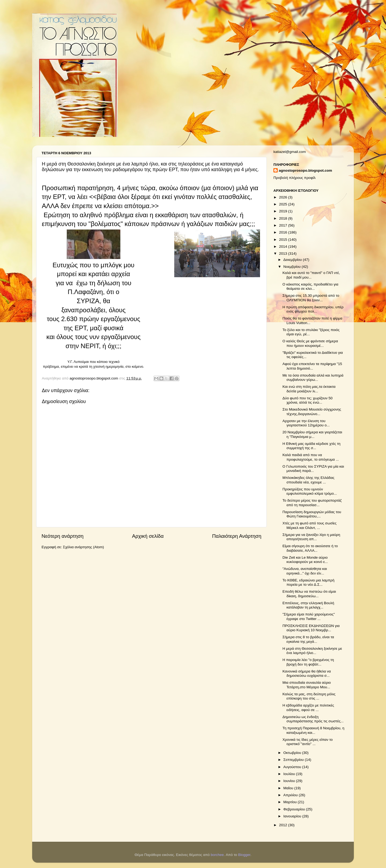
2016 (284, 232)
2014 (284, 247)
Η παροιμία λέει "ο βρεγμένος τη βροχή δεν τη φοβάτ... (308, 662)
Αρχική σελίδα (148, 536)
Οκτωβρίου (293, 753)
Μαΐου (289, 788)
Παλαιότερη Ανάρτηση (237, 536)
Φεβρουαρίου (295, 809)
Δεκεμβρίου (293, 260)
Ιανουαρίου (293, 816)
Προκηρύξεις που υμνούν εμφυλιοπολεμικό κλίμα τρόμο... (310, 491)
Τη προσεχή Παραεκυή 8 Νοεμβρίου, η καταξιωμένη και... (313, 730)
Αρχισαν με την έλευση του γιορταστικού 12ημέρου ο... (306, 423)
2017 (284, 225)
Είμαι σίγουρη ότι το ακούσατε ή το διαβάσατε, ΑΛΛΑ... (310, 548)
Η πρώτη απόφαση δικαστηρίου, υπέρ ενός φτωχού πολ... (313, 309)
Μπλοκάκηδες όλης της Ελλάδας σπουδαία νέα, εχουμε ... (309, 480)
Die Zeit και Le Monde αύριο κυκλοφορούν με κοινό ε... (305, 560)
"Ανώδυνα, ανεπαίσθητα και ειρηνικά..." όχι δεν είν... (305, 571)
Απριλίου (291, 795)
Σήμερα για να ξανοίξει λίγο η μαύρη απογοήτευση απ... (311, 537)
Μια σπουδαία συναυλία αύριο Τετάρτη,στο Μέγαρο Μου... (307, 685)
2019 (284, 211)
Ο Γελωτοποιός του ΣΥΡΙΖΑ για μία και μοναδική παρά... (313, 469)
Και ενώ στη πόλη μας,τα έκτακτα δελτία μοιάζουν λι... (309, 389)
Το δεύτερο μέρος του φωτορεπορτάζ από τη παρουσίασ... (312, 503)
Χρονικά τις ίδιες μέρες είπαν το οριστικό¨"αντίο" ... (308, 742)
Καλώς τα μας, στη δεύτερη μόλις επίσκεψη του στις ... (309, 696)
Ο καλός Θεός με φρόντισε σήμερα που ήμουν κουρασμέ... (310, 343)
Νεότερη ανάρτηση (63, 536)
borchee (217, 855)
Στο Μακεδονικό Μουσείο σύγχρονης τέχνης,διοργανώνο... (312, 412)
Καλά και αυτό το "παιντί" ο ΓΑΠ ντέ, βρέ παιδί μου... (311, 275)
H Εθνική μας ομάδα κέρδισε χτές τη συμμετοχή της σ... (311, 446)
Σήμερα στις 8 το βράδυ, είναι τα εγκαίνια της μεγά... (308, 639)
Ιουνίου (290, 781)
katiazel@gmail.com (290, 152)
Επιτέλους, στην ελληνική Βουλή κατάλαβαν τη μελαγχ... (308, 605)
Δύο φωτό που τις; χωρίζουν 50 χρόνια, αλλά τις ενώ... (308, 400)
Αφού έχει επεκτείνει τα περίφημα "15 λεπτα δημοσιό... (312, 366)
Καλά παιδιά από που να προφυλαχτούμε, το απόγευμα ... (311, 457)
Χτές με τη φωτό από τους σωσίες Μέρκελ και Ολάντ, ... (310, 525)
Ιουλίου (290, 774)
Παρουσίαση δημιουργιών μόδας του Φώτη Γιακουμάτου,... (312, 514)
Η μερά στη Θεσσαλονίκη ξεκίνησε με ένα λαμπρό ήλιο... (312, 651)
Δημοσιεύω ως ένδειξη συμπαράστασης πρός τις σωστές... (313, 719)
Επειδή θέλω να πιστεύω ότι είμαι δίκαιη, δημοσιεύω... (309, 594)
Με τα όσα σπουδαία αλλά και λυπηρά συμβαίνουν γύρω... (313, 377)
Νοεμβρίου (292, 267)
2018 (284, 218)
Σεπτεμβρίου (294, 760)
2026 (284, 197)
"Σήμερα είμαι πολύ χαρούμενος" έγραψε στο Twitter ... (309, 616)
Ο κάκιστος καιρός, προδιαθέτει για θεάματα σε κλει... (310, 286)
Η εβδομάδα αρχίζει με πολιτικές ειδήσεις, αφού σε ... (308, 707)
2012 (284, 825)
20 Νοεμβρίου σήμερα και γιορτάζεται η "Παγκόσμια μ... (312, 434)
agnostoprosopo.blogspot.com (305, 170)
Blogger (244, 855)
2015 (284, 240)
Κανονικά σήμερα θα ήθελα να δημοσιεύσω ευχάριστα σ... (307, 673)
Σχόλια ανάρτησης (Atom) (83, 547)
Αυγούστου (293, 767)
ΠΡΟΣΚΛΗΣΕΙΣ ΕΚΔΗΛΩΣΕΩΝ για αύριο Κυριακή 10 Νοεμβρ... (311, 628)
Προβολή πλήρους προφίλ (294, 178)
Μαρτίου (291, 802)
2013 (284, 253)
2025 (284, 204)
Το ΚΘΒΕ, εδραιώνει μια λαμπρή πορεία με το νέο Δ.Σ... (309, 582)
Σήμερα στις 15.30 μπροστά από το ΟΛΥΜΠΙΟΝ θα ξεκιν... (311, 298)
